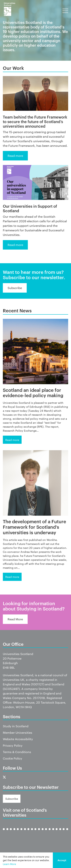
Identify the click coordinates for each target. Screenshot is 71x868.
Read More (15, 619)
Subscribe (15, 288)
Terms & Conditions (17, 752)
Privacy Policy (13, 745)
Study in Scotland (16, 726)
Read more (15, 156)
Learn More (9, 864)
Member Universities (18, 732)
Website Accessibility (18, 739)
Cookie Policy (12, 758)
